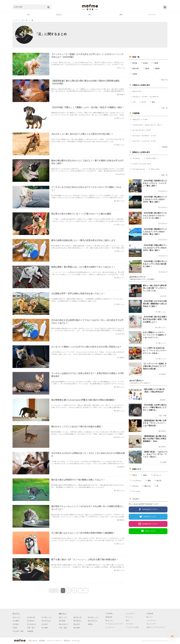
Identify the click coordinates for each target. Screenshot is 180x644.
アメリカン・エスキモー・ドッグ (143, 136)
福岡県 (156, 68)
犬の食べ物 (31, 617)
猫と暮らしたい (93, 617)
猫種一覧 (163, 175)
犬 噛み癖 (150, 614)
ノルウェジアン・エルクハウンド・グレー (146, 125)
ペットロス (135, 491)
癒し (90, 15)
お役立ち (59, 15)
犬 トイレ (129, 617)
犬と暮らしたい (47, 617)
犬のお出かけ (32, 624)
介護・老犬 (31, 628)
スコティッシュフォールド (141, 164)
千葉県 (155, 63)
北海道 (134, 74)
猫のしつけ (63, 617)
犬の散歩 (16, 624)
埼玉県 (144, 63)
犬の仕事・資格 (18, 631)
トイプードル (151, 621)
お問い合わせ (33, 641)
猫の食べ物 (77, 617)
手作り (134, 475)
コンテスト (152, 15)
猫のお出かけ (64, 624)
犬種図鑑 (163, 147)
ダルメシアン (136, 91)
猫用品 (90, 624)
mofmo (90, 7)
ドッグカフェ (136, 481)
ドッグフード (110, 627)
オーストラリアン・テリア (141, 130)
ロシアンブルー (150, 158)
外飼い (144, 475)
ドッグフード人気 (132, 627)
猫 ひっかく (110, 621)
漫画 (121, 15)
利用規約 (42, 641)
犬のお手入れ (46, 621)
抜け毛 (158, 481)
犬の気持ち (31, 621)
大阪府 (146, 68)
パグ (133, 102)
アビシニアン (154, 169)
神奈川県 (134, 68)
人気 (28, 15)
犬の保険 (45, 628)
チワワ (143, 102)
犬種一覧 (163, 108)
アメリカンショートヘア (114, 624)
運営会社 (67, 641)
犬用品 (15, 628)
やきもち (134, 486)
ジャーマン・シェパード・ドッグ (143, 141)
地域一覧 (163, 80)
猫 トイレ (150, 617)
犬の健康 (16, 621)
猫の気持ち (77, 621)
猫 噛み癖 (109, 617)
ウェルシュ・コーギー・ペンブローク (144, 97)
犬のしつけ (16, 617)
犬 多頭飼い (110, 614)
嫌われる (146, 486)
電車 (148, 481)
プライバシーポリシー (55, 641)
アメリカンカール (137, 169)
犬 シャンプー (151, 624)
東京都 (134, 63)
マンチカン (135, 158)
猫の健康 (62, 621)
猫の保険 (77, 628)
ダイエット (156, 475)
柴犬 (152, 102)
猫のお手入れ (93, 621)
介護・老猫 (63, 628)
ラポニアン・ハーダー (139, 119)
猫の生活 (77, 624)
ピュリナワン (131, 614)
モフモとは (76, 641)
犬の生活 (45, 624)
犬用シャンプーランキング (156, 627)
